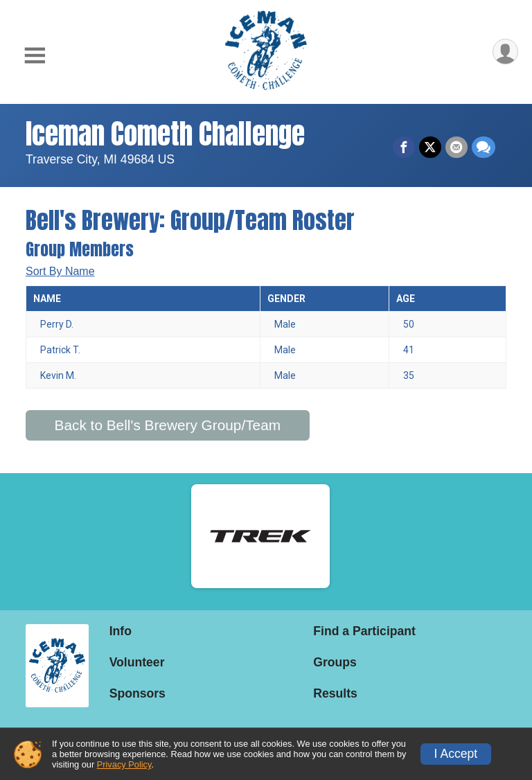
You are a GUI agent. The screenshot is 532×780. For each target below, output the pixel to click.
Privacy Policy (124, 764)
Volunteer (137, 662)
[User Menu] (505, 52)
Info (121, 631)
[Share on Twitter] (430, 148)
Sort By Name (60, 271)
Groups (335, 662)
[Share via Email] (456, 148)
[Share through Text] (484, 148)
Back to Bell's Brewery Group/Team (168, 425)
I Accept (456, 754)
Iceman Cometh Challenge (165, 134)
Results (335, 693)
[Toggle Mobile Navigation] (35, 56)
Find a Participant (364, 631)
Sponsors (138, 693)
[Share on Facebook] (404, 148)
